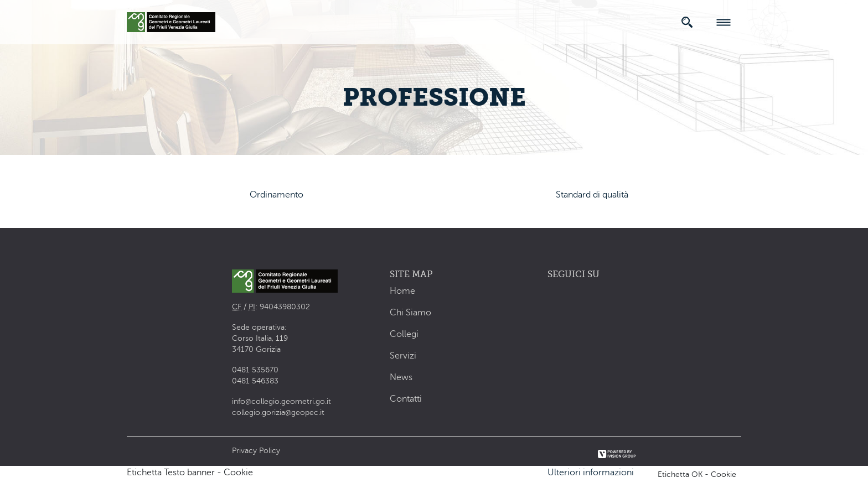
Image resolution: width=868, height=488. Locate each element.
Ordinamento (277, 195)
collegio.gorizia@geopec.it (278, 412)
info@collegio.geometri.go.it (281, 401)
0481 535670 (255, 370)
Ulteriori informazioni (591, 473)
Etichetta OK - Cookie (697, 474)
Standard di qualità (592, 195)
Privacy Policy (256, 451)
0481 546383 (255, 381)
